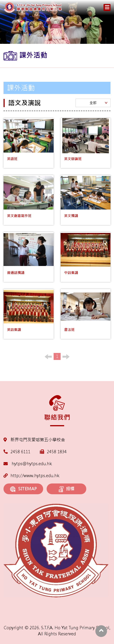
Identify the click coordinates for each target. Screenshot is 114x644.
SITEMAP (23, 489)
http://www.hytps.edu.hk (31, 476)
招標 (67, 489)
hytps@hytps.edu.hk (28, 464)
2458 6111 (20, 452)
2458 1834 (57, 452)
